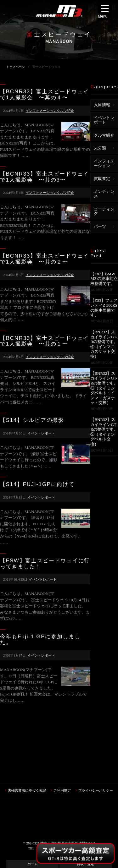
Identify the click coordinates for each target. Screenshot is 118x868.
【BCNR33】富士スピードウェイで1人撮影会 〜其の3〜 (45, 177)
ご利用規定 (62, 742)
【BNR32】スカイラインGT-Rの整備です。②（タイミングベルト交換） (104, 432)
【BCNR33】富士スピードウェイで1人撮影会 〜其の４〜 (45, 95)
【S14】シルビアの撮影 (32, 420)
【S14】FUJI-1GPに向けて (37, 484)
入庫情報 (102, 105)
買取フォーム (32, 825)
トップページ (15, 67)
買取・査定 (85, 815)
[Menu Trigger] (105, 12)
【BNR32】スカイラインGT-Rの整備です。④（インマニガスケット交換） (104, 344)
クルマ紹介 (65, 111)
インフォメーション (41, 111)
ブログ (85, 834)
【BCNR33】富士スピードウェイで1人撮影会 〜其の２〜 (45, 259)
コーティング (104, 211)
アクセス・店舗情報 (33, 844)
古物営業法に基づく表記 (27, 742)
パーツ (100, 226)
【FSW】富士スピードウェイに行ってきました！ (45, 564)
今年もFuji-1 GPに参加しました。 (40, 640)
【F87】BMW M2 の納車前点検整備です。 (104, 279)
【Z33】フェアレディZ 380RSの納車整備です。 (104, 308)
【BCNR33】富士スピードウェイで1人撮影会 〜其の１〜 (45, 341)
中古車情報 (85, 825)
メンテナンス (104, 194)
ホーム (33, 815)
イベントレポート (41, 433)
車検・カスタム (33, 834)
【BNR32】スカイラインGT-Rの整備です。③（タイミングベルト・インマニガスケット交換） (104, 388)
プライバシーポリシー (96, 742)
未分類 (100, 148)
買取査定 (102, 179)
